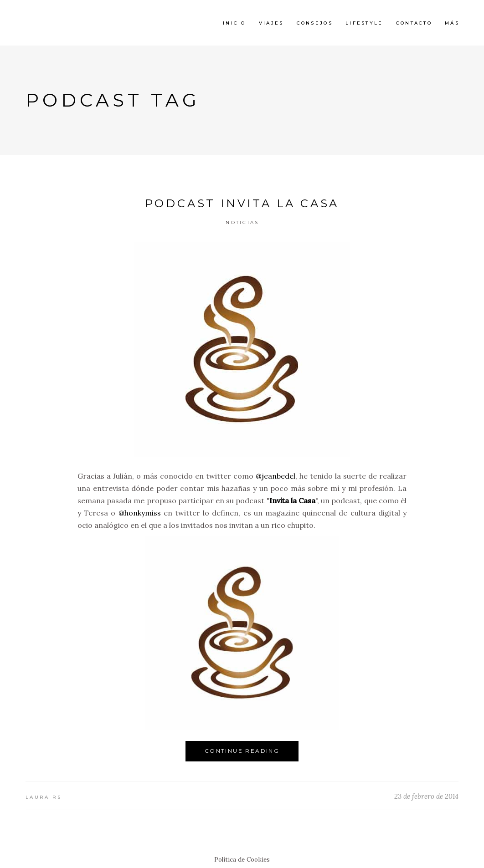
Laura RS (44, 797)
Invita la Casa (292, 500)
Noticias (242, 222)
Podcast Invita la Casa (242, 203)
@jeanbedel (275, 476)
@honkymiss (140, 513)
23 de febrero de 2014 (426, 796)
